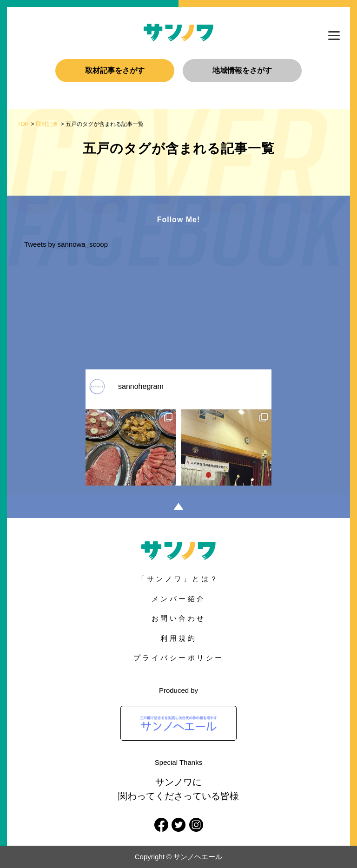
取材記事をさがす (115, 70)
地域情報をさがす (242, 70)
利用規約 (178, 638)
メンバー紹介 (179, 599)
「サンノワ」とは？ (178, 579)
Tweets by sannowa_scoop (66, 244)
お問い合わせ (179, 618)
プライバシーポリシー (179, 658)
